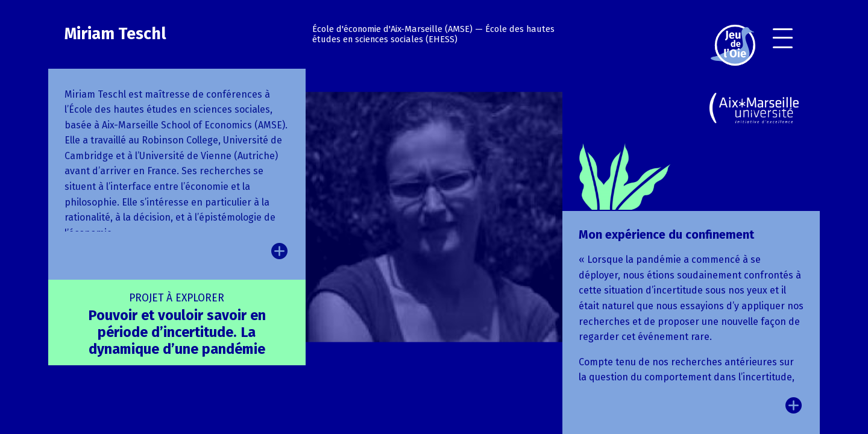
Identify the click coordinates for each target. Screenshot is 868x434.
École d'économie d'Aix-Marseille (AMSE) (392, 29)
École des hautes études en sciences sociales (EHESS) (433, 34)
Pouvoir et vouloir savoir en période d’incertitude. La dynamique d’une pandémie (177, 325)
